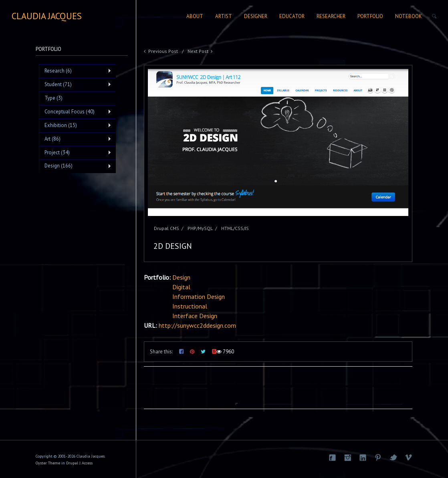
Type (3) (53, 98)
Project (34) (75, 153)
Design (181, 277)
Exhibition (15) (75, 125)
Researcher (331, 16)
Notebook (409, 16)
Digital (181, 287)
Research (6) (75, 71)
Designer (256, 16)
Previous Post (163, 51)
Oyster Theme (48, 463)
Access (87, 463)
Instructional (190, 306)
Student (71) (75, 85)
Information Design (199, 296)
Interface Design (195, 316)
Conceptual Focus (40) (75, 112)
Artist (224, 16)
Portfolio (370, 16)
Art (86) (75, 139)
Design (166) (75, 166)
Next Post (198, 51)
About (195, 16)
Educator (292, 16)
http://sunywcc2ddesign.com (197, 325)
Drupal (72, 463)
